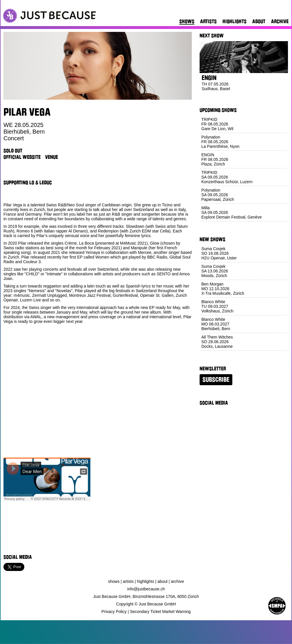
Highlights (234, 21)
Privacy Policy (114, 612)
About (259, 21)
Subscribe (216, 380)
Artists (208, 21)
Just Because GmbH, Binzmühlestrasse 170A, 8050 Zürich (146, 596)
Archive (280, 21)
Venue (52, 157)
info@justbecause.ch (146, 589)
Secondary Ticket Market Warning (160, 612)
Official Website (22, 157)
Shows (187, 21)
